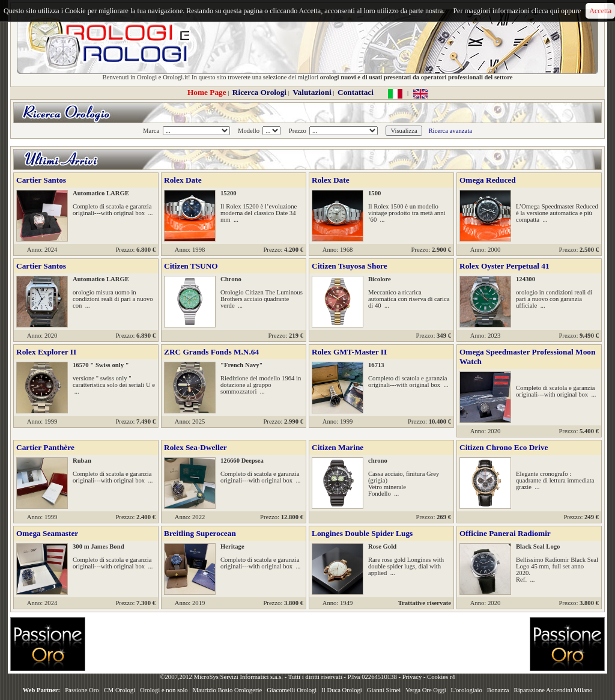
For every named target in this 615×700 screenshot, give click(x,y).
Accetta (600, 11)
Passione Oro (82, 690)
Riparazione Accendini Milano (553, 690)
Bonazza (498, 690)
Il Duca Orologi (341, 690)
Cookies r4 (441, 677)
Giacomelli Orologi (292, 690)
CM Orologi (120, 690)
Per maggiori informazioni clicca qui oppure (517, 11)
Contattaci (356, 92)
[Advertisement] (307, 644)
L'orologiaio (467, 690)
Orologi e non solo (164, 690)
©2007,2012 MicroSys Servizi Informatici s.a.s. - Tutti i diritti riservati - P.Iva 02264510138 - (281, 677)
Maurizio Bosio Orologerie (227, 690)
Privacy (412, 677)
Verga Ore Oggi (426, 690)
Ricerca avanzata (450, 131)
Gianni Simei (384, 690)
